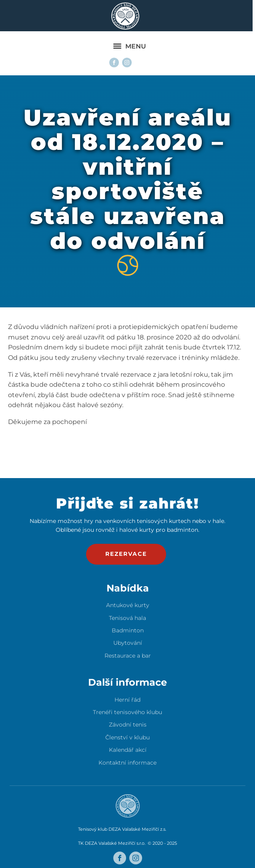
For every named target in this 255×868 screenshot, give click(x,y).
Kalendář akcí (128, 750)
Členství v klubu (127, 738)
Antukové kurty (128, 605)
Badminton (128, 631)
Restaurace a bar (128, 656)
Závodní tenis (128, 725)
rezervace (126, 554)
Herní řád (127, 700)
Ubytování (128, 643)
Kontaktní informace (127, 763)
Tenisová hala (127, 618)
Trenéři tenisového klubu (127, 712)
